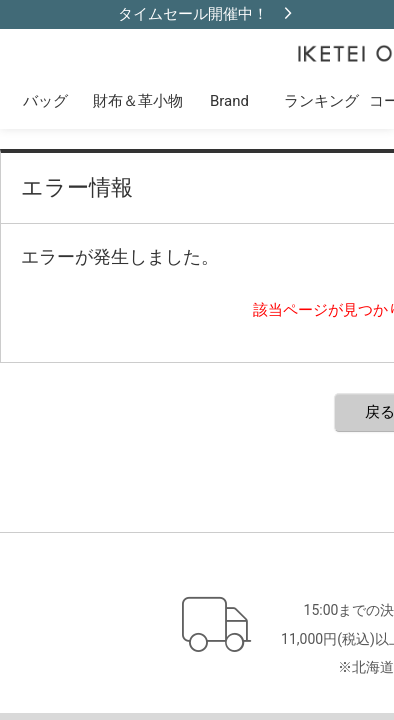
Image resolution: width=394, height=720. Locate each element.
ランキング (321, 101)
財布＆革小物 (138, 101)
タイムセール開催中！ (193, 14)
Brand (229, 101)
